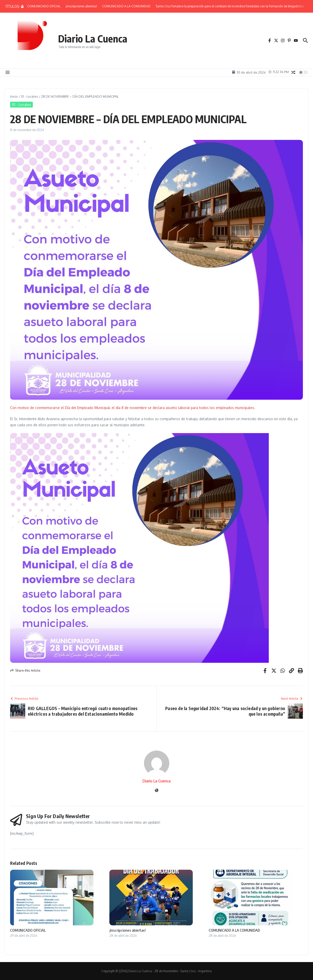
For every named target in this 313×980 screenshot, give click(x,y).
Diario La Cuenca (93, 38)
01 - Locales (30, 96)
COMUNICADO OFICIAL (28, 930)
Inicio (14, 96)
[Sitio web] (157, 791)
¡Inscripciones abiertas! (127, 930)
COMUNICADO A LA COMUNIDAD (234, 930)
